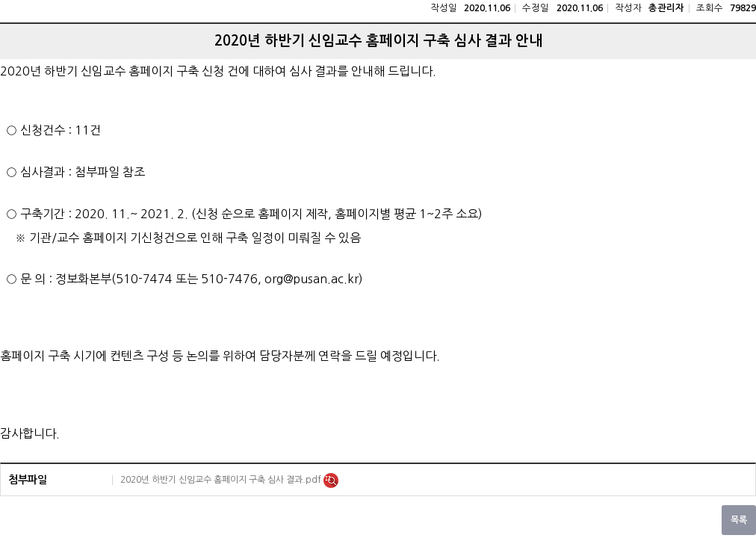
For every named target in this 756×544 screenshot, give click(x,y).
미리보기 (331, 480)
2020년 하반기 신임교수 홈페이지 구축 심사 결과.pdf (222, 480)
